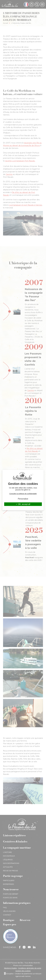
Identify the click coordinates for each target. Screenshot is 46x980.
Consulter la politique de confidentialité (23, 494)
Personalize (23, 499)
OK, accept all (23, 504)
